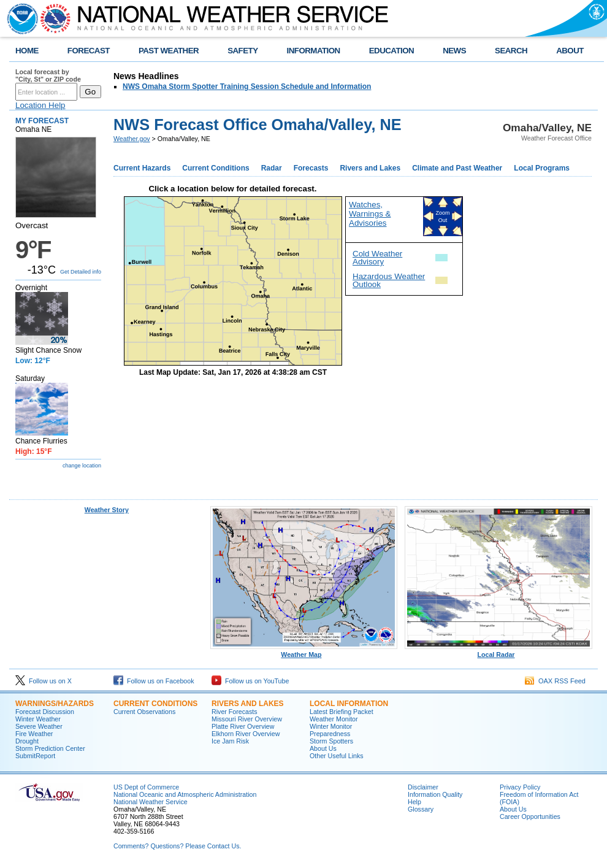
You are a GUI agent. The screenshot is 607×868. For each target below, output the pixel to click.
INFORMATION (314, 51)
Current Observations (144, 712)
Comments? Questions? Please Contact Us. (177, 846)
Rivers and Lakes (370, 168)
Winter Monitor (331, 726)
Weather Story (107, 510)
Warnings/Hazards (55, 704)
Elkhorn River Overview (246, 734)
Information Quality (435, 794)
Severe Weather (39, 726)
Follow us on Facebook (154, 681)
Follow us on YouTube (250, 681)
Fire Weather (34, 734)
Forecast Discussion (45, 712)
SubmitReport (35, 756)
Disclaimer (423, 787)
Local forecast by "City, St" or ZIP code (48, 75)
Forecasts (311, 168)
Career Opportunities (530, 816)
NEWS (454, 51)
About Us (323, 748)
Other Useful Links (337, 756)
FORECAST (89, 51)
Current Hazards (142, 168)
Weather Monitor (334, 719)
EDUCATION (391, 51)
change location (82, 466)
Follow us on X (44, 681)
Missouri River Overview (247, 719)
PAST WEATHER (169, 51)
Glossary (421, 809)
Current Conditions (216, 168)
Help (414, 802)
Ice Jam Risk (230, 741)
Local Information (349, 704)
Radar (272, 168)
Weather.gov (132, 139)
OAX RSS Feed (555, 681)
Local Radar (498, 651)
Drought (27, 741)
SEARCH (511, 51)
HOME (27, 51)
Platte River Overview (243, 726)
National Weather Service (151, 802)
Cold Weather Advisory (377, 258)
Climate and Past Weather (457, 168)
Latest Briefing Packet (342, 712)
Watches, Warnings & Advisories (370, 214)
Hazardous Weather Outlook (389, 280)
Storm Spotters (331, 741)
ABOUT (570, 51)
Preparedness (330, 734)
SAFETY (242, 51)
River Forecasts (235, 712)
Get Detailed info (81, 272)
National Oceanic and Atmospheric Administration (185, 794)
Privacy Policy (520, 787)
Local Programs (542, 168)
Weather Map (304, 651)
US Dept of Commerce (146, 787)
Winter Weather (38, 719)
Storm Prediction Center (50, 748)
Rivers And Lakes (248, 704)
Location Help (40, 105)
